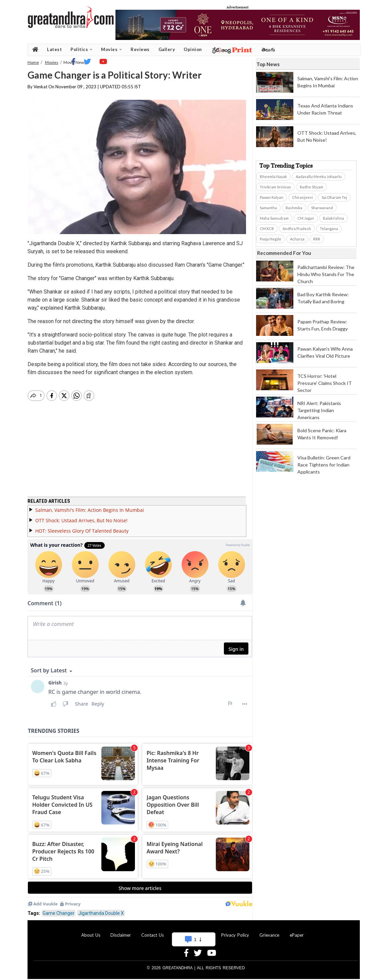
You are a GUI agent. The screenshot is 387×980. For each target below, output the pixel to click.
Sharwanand (322, 208)
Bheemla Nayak (273, 176)
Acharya (297, 239)
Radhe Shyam (311, 187)
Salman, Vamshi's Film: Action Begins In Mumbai (90, 506)
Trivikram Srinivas (275, 187)
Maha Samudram (274, 218)
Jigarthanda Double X (101, 909)
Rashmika (294, 208)
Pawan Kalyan (272, 197)
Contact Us (153, 931)
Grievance (269, 931)
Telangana (329, 229)
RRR (317, 239)
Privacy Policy (235, 931)
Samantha (268, 208)
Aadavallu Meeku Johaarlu (319, 176)
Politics (81, 50)
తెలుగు (268, 50)
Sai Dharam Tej (334, 197)
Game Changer (59, 909)
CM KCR (267, 229)
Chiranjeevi (302, 197)
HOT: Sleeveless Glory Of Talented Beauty (82, 527)
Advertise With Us (193, 931)
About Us (91, 931)
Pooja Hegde (271, 239)
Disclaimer (121, 931)
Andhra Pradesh (297, 229)
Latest (54, 49)
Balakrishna (333, 218)
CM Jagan (306, 218)
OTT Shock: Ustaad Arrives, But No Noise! (81, 516)
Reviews (140, 49)
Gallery (167, 49)
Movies (111, 50)
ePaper (297, 931)
